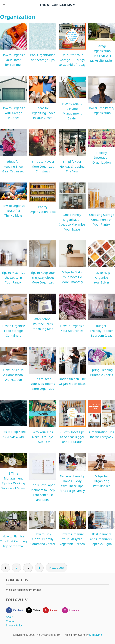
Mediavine (96, 635)
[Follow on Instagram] (72, 610)
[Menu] (4, 5)
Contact (11, 621)
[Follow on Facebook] (16, 610)
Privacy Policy (14, 625)
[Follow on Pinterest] (52, 610)
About (10, 617)
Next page (56, 568)
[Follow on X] (34, 610)
